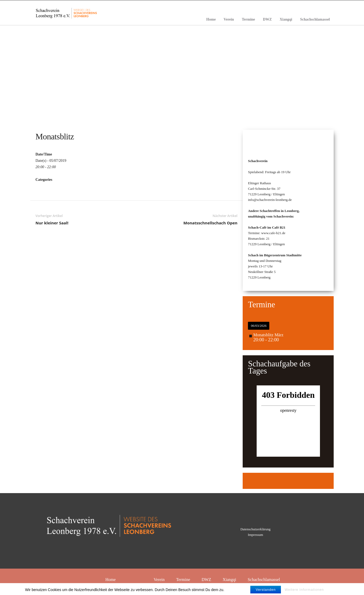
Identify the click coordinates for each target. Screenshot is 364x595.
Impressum (256, 535)
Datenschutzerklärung (255, 529)
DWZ (267, 19)
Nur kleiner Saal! (52, 223)
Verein (229, 19)
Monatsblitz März (268, 335)
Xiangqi (286, 19)
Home (211, 19)
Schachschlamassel (315, 19)
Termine (248, 19)
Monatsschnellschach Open (210, 223)
